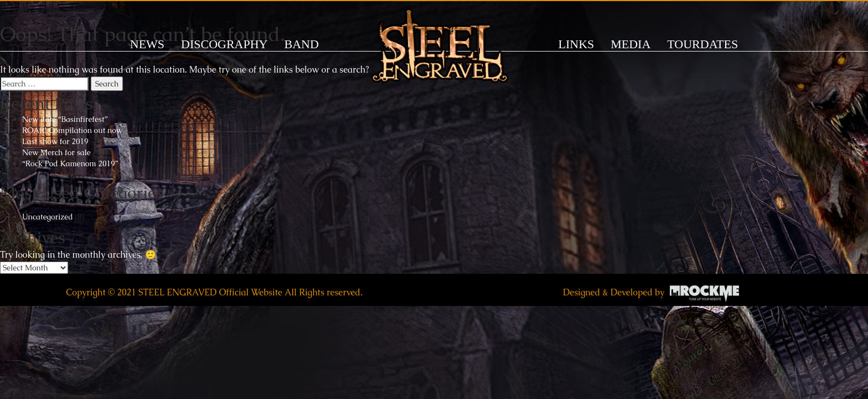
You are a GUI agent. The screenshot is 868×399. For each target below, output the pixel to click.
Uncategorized (48, 217)
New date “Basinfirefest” (65, 119)
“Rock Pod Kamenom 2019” (70, 163)
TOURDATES (702, 44)
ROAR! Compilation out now (72, 130)
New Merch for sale (56, 152)
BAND (301, 44)
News (147, 44)
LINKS (577, 44)
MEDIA (631, 44)
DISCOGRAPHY (224, 44)
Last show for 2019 (55, 141)
